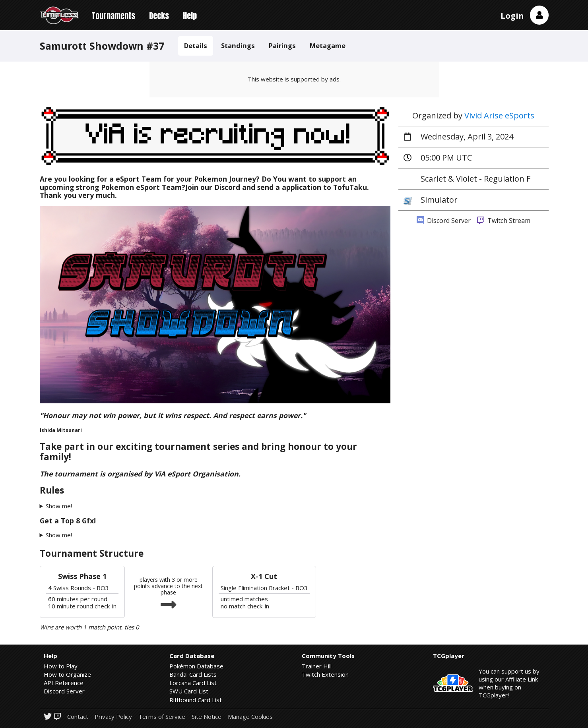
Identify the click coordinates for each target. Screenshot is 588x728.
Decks (159, 16)
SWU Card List (189, 691)
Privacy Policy (113, 717)
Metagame (328, 45)
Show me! (59, 506)
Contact (78, 717)
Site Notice (207, 717)
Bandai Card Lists (193, 674)
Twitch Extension (325, 674)
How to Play (61, 666)
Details (196, 45)
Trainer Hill (317, 666)
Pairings (282, 45)
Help (190, 16)
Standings (238, 45)
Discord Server (444, 221)
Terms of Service (162, 717)
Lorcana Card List (193, 683)
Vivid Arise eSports (499, 115)
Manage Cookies (250, 717)
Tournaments (113, 16)
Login (512, 16)
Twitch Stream (504, 221)
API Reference (64, 683)
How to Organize (67, 674)
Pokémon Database (196, 666)
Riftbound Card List (196, 700)
